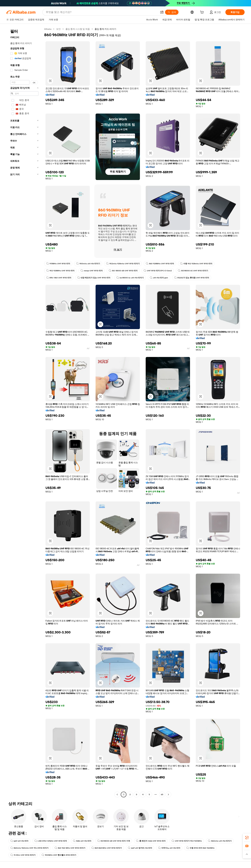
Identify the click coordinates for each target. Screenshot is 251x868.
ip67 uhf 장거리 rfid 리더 (140, 848)
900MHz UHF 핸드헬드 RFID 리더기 (59, 855)
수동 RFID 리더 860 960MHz (200, 848)
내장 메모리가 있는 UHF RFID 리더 (94, 278)
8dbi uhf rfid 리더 (82, 841)
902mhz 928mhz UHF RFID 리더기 (123, 264)
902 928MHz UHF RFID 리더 (60, 271)
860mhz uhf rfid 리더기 (220, 841)
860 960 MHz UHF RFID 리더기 (70, 848)
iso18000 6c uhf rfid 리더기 (130, 278)
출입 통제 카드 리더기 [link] (105, 29)
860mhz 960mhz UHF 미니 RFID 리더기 (29, 848)
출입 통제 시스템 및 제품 (78, 29)
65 (162, 794)
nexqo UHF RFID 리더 (92, 271)
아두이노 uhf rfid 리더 (169, 848)
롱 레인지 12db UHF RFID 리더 (151, 841)
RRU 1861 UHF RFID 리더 (59, 278)
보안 (58, 29)
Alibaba (48, 29)
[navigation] (24, 412)
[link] (247, 838)
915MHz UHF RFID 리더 (58, 264)
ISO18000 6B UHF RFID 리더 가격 (114, 841)
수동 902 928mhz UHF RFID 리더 (196, 264)
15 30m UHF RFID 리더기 (23, 855)
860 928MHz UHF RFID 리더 (160, 264)
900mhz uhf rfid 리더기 (88, 264)
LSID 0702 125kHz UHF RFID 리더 (51, 841)
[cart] (202, 13)
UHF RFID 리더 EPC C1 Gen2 (158, 271)
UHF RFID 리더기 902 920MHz (187, 841)
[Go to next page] (168, 794)
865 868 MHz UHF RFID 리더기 (107, 848)
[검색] (172, 12)
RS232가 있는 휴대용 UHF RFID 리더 (192, 278)
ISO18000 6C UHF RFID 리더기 (193, 271)
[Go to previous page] (117, 794)
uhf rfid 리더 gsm (159, 278)
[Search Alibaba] (102, 12)
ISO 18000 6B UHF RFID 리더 (123, 271)
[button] (162, 12)
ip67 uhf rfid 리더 (19, 841)
